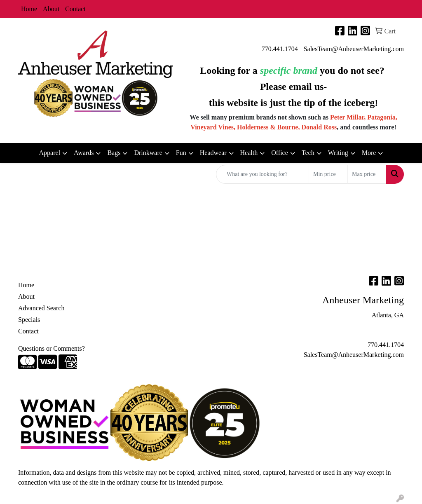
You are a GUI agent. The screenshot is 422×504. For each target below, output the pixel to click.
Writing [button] (338, 153)
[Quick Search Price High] (367, 174)
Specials (29, 320)
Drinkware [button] (148, 153)
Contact (75, 9)
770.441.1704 (280, 49)
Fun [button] (181, 153)
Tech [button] (308, 153)
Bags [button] (114, 153)
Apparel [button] (50, 153)
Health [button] (249, 153)
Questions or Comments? (52, 348)
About (51, 9)
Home (29, 9)
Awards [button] (84, 153)
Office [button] (280, 153)
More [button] (369, 153)
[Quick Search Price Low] (328, 174)
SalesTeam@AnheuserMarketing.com (354, 49)
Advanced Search (41, 308)
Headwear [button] (213, 153)
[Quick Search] (263, 174)
